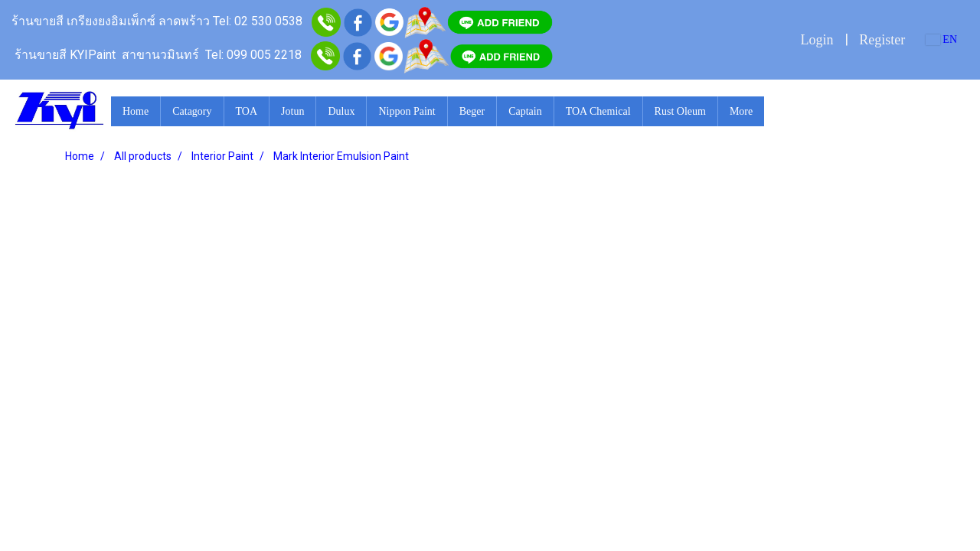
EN (941, 39)
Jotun (292, 111)
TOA (247, 111)
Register (882, 40)
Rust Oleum (680, 111)
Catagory (192, 111)
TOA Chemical (598, 111)
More (741, 111)
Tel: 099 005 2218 (253, 55)
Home (136, 111)
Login (817, 40)
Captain (525, 111)
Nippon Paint (407, 111)
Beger (472, 111)
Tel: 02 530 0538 (258, 21)
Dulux (341, 111)
